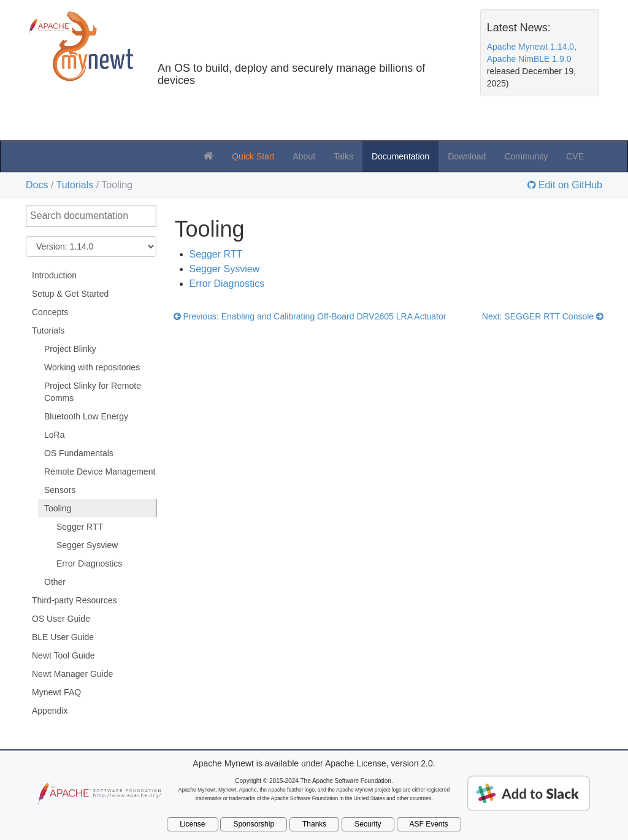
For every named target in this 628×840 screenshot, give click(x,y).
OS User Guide (61, 619)
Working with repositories (92, 367)
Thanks (314, 824)
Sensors (60, 490)
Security (368, 824)
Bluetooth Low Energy (86, 416)
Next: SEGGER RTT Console (543, 316)
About (304, 156)
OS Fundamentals (79, 453)
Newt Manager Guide (72, 674)
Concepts (50, 312)
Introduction (54, 275)
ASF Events (429, 824)
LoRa (54, 435)
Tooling (58, 508)
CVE (575, 156)
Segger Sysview (87, 545)
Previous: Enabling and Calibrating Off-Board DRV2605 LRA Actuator (310, 316)
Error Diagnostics (89, 563)
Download (467, 156)
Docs (37, 185)
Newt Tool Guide (63, 655)
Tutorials (75, 185)
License (192, 824)
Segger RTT (80, 527)
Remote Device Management (100, 472)
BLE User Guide (63, 637)
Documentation (400, 156)
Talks (343, 156)
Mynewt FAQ (56, 692)
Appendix (50, 711)
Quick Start (253, 156)
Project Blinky (70, 349)
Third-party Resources (75, 600)
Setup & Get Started (70, 294)
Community (526, 156)
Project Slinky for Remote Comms (93, 392)
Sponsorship (254, 824)
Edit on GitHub (569, 185)
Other (55, 582)
